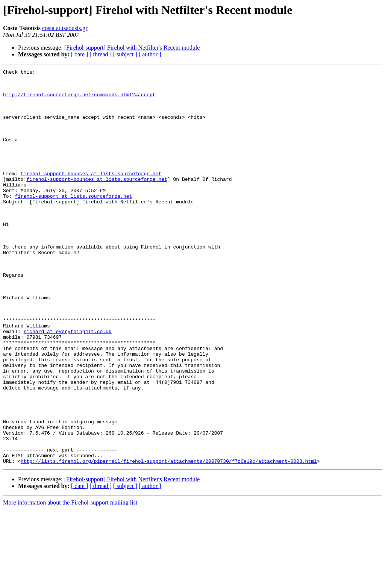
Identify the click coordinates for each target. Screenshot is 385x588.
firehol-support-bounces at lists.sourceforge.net (91, 195)
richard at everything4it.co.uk (68, 384)
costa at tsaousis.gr (65, 28)
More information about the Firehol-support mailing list (70, 581)
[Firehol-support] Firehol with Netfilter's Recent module (132, 48)
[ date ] (80, 54)
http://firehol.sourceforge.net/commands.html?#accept (79, 100)
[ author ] (150, 54)
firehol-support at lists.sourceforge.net (73, 222)
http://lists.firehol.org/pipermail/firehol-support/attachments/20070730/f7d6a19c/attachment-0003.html (169, 540)
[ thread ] (101, 54)
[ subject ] (125, 54)
